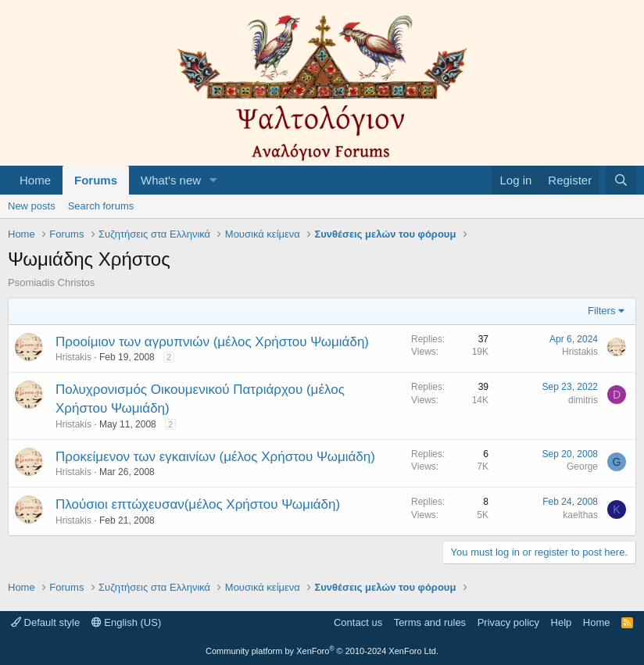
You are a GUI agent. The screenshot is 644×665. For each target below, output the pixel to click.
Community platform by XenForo (322, 651)
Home (35, 180)
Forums (96, 180)
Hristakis (73, 357)
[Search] (621, 180)
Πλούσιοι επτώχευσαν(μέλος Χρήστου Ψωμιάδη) (198, 504)
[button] (213, 180)
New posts (32, 206)
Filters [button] (601, 311)
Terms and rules (430, 622)
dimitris (583, 400)
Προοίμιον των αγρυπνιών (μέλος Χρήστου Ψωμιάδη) (212, 342)
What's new (171, 180)
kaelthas (580, 515)
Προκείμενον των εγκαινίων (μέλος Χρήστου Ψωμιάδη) (215, 457)
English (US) (127, 622)
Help (562, 622)
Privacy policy (508, 622)
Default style (45, 622)
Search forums (101, 206)
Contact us (358, 622)
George (582, 467)
